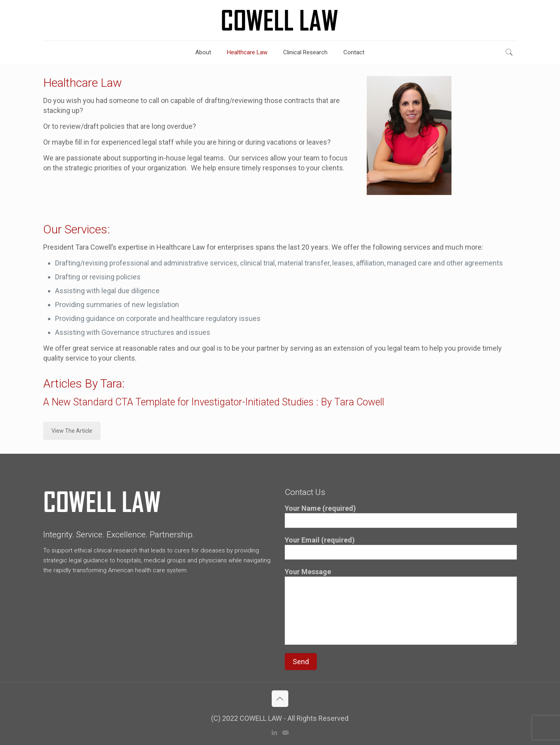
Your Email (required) (401, 548)
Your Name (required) (401, 516)
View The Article (72, 431)
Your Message (401, 606)
